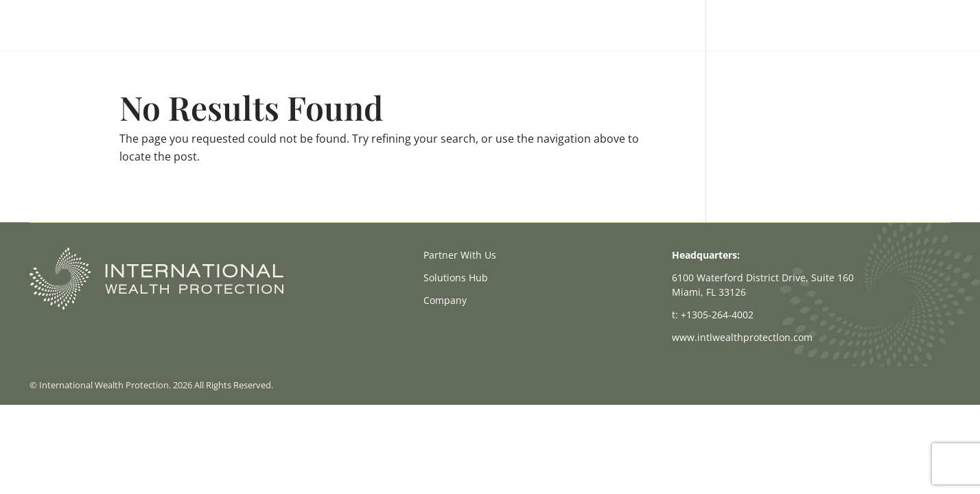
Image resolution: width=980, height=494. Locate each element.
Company (838, 26)
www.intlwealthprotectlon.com (742, 337)
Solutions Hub (765, 26)
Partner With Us (676, 26)
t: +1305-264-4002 (713, 315)
